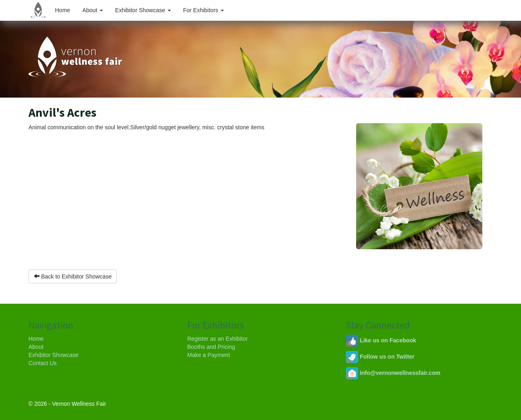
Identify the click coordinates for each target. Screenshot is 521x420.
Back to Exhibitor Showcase (73, 276)
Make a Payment (209, 355)
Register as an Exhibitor (218, 339)
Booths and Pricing (211, 347)
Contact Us (43, 363)
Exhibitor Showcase (143, 10)
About (92, 10)
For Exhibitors (204, 10)
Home (62, 10)
